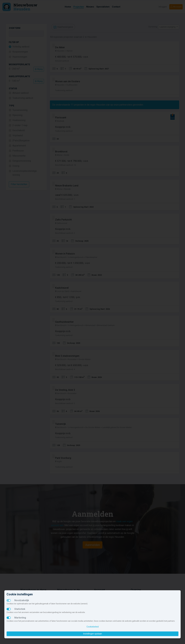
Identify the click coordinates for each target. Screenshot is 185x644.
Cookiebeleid (93, 627)
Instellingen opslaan (93, 634)
